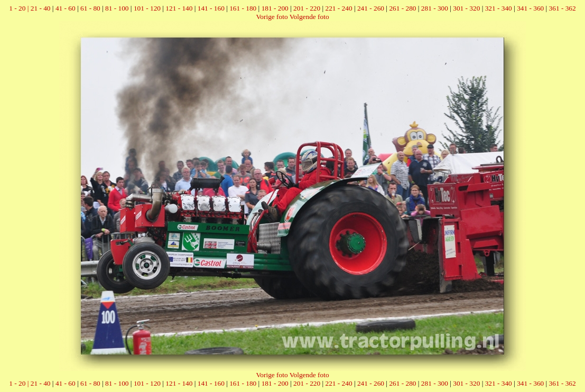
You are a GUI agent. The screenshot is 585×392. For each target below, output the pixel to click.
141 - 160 (211, 8)
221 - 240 (339, 8)
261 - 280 (402, 8)
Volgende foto (309, 17)
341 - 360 (530, 8)
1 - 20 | (20, 8)
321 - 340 (499, 8)
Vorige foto (272, 17)
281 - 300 (435, 8)
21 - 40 (41, 8)
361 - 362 (563, 8)
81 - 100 (117, 8)
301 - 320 (466, 8)
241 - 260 (371, 8)
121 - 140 (179, 8)
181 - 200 (275, 8)
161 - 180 (243, 8)
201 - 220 (307, 8)
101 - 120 (147, 8)
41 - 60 (66, 8)
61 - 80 (90, 8)
